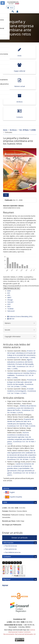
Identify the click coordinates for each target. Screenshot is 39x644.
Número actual (19, 83)
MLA (9, 306)
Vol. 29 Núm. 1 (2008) (28, 130)
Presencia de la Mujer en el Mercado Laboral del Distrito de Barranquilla (22, 382)
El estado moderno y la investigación (20, 390)
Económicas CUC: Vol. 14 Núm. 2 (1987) (22, 392)
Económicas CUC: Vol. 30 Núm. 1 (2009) (21, 357)
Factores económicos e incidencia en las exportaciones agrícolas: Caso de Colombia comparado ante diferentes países (21, 437)
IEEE (9, 304)
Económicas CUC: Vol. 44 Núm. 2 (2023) (21, 411)
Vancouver (11, 311)
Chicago (10, 300)
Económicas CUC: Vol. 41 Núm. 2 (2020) (21, 426)
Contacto (19, 114)
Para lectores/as (11, 546)
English (10, 493)
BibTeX (11, 319)
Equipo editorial (19, 67)
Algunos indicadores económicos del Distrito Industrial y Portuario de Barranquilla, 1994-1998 (21, 363)
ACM (9, 291)
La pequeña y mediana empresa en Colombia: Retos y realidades (22, 373)
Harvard (10, 302)
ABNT (9, 297)
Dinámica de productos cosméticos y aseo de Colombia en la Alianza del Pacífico (22, 408)
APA (9, 295)
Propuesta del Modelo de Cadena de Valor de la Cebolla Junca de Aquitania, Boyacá (21, 421)
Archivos (19, 98)
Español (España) (13, 497)
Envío (19, 52)
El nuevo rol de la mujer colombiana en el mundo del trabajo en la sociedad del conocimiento (22, 353)
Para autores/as (11, 549)
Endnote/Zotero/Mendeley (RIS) (20, 316)
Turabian (10, 309)
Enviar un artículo (20, 538)
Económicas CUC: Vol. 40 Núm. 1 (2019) (21, 459)
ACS (9, 293)
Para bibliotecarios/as (13, 552)
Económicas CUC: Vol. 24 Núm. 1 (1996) (20, 385)
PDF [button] (6, 195)
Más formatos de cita (12, 288)
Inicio (10, 8)
